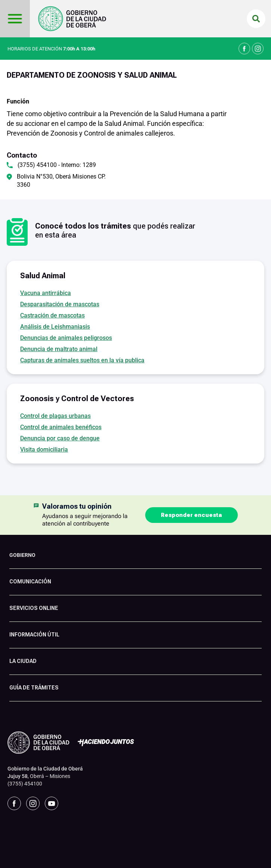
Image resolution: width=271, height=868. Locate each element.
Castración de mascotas (52, 315)
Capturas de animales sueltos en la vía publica (82, 360)
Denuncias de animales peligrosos (66, 338)
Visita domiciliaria (44, 449)
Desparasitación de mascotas (60, 304)
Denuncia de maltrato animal (59, 349)
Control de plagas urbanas (55, 416)
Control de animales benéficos (61, 427)
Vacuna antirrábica (46, 293)
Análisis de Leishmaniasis (55, 327)
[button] (256, 19)
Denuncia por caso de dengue (60, 438)
